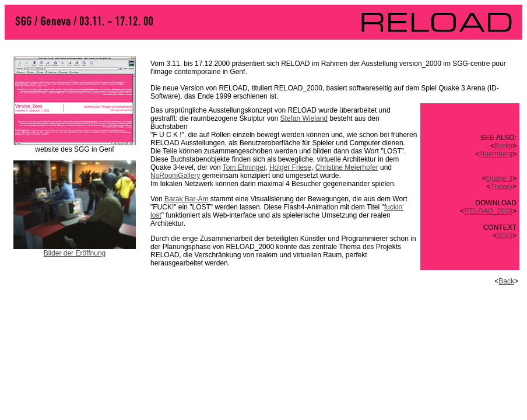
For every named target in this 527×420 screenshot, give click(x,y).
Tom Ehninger (244, 167)
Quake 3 (499, 178)
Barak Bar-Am (186, 199)
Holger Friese (290, 167)
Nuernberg (496, 154)
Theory (502, 187)
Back (506, 281)
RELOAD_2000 (488, 211)
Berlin (503, 146)
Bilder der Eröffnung (75, 253)
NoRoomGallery (175, 176)
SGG (505, 236)
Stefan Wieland (304, 118)
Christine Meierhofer (347, 167)
